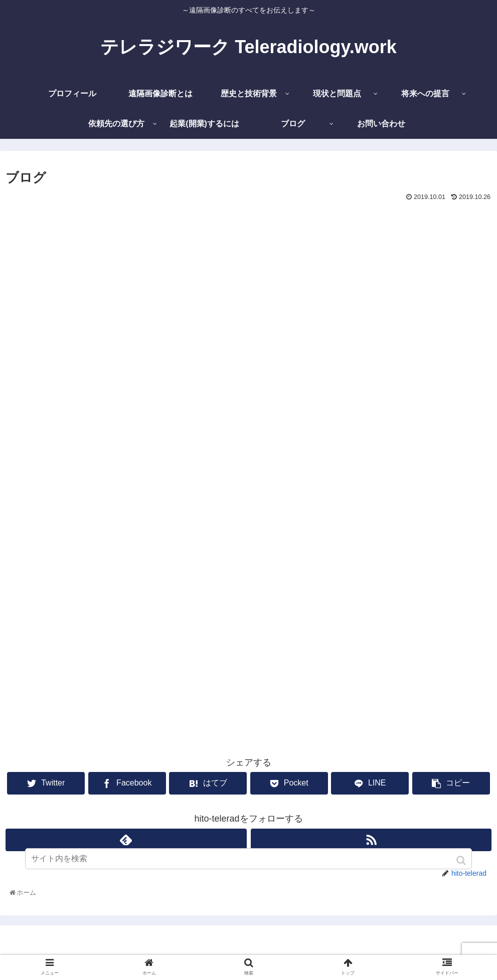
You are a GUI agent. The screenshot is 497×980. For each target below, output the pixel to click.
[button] (462, 860)
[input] (249, 859)
